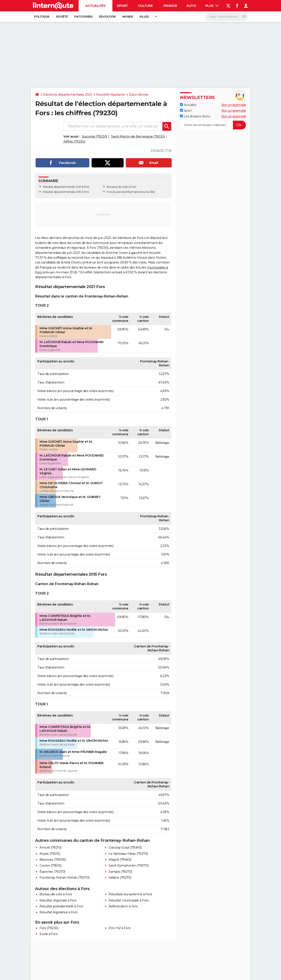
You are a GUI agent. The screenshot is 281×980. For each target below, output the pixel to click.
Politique (42, 17)
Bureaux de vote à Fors (121, 187)
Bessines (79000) (53, 860)
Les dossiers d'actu (195, 116)
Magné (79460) (120, 860)
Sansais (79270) (120, 872)
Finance (170, 6)
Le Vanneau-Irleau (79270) (128, 854)
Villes (144, 17)
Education (107, 17)
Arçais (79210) (50, 854)
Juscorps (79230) (94, 136)
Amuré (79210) (50, 847)
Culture (145, 6)
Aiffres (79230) (74, 142)
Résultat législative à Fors (59, 912)
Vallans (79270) (120, 878)
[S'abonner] (213, 125)
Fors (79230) (49, 928)
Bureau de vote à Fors (56, 894)
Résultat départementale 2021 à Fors (66, 187)
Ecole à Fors (49, 934)
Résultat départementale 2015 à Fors (66, 192)
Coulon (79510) (50, 865)
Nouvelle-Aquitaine (110, 95)
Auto (191, 6)
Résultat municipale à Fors (129, 900)
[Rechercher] (227, 17)
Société (62, 17)
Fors (109, 192)
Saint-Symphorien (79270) (129, 865)
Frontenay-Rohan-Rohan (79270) (65, 878)
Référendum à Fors (123, 906)
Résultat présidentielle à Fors (61, 906)
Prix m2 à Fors (120, 928)
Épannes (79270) (52, 872)
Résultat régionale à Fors (58, 900)
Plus (212, 6)
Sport (122, 6)
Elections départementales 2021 (68, 95)
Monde (128, 17)
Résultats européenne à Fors (130, 894)
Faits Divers (83, 17)
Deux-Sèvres (139, 95)
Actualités (95, 6)
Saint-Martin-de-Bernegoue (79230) (138, 136)
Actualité (188, 105)
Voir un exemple (234, 105)
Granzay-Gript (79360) (125, 847)
